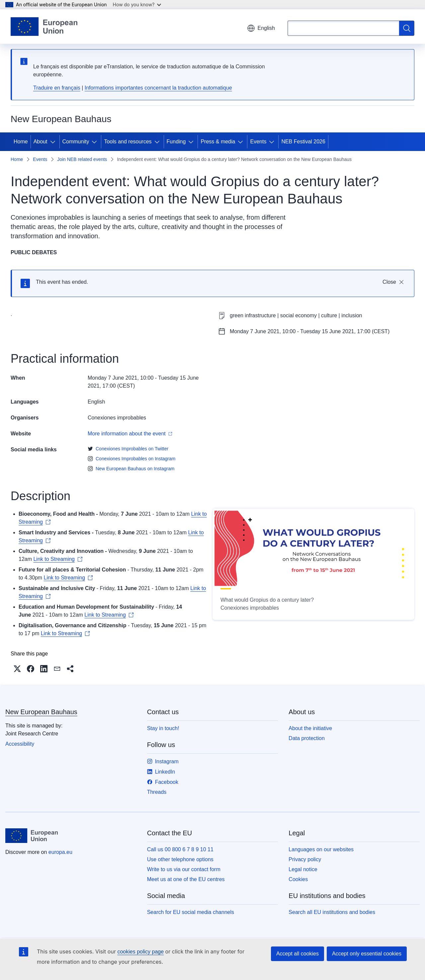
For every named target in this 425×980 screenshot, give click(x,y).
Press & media (218, 142)
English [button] (261, 28)
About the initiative (310, 728)
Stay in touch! (163, 728)
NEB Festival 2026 (303, 142)
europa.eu (60, 852)
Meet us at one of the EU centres (186, 879)
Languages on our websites (321, 849)
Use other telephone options (180, 859)
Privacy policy (305, 859)
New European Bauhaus (41, 712)
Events (258, 142)
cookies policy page (140, 952)
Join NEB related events (82, 159)
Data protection (307, 738)
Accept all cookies (297, 954)
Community (76, 142)
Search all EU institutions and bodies (332, 912)
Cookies (298, 879)
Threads (157, 792)
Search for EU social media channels (191, 912)
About (41, 142)
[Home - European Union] (44, 27)
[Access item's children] (54, 142)
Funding (176, 142)
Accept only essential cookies (367, 954)
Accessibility (20, 744)
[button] (17, 669)
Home (21, 142)
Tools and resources (128, 142)
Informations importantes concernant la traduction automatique (158, 88)
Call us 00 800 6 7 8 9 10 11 (180, 849)
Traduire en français (57, 88)
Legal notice (303, 869)
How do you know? (137, 4)
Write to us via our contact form (184, 869)
